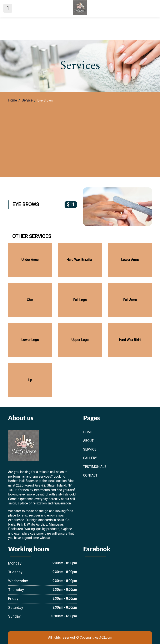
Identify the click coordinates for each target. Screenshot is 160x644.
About (88, 441)
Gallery (90, 458)
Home (12, 101)
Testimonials (95, 467)
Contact (90, 476)
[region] (80, 136)
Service (27, 101)
